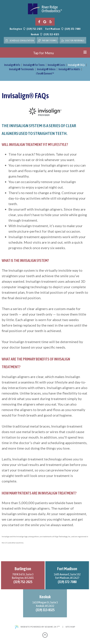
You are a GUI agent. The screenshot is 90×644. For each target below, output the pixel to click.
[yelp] (51, 22)
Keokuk (35, 34)
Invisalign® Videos (46, 69)
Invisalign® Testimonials (21, 69)
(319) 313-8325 (51, 34)
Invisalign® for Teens (34, 65)
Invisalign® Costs (56, 65)
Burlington (16, 29)
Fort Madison (53, 29)
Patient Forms (47, 41)
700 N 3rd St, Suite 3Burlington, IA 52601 (23, 576)
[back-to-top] (45, 635)
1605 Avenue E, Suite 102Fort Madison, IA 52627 (67, 576)
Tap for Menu (60, 53)
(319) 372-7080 (72, 29)
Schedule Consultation (20, 41)
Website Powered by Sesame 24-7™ (37, 627)
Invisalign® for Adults (69, 69)
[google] (45, 22)
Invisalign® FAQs (76, 65)
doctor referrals (73, 41)
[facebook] (39, 22)
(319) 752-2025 (34, 29)
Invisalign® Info (12, 65)
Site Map (70, 627)
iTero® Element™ (45, 73)
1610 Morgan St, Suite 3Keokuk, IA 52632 (45, 604)
